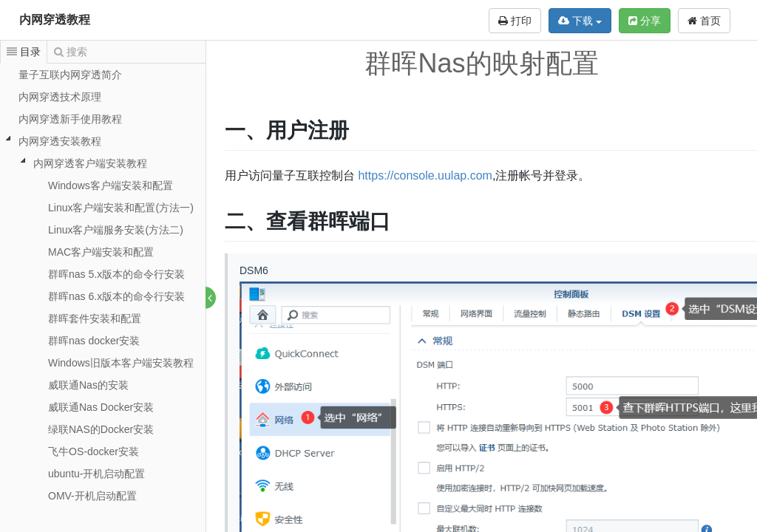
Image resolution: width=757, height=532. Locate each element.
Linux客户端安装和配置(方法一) (121, 208)
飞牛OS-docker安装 (94, 451)
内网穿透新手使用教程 (70, 119)
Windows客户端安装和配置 (111, 185)
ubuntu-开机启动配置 (96, 474)
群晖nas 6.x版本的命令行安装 (116, 296)
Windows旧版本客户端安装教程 (121, 363)
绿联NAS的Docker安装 (101, 429)
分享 (645, 21)
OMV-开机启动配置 (92, 496)
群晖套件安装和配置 (95, 318)
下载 (580, 21)
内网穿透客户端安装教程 (90, 163)
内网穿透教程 (55, 20)
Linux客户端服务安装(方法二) (116, 230)
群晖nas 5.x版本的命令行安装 (116, 274)
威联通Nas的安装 (88, 385)
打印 (515, 21)
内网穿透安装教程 (60, 141)
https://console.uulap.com (425, 175)
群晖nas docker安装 (94, 341)
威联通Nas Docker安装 (101, 407)
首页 (704, 21)
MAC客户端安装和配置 (101, 252)
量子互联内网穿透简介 (70, 75)
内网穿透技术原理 (60, 97)
